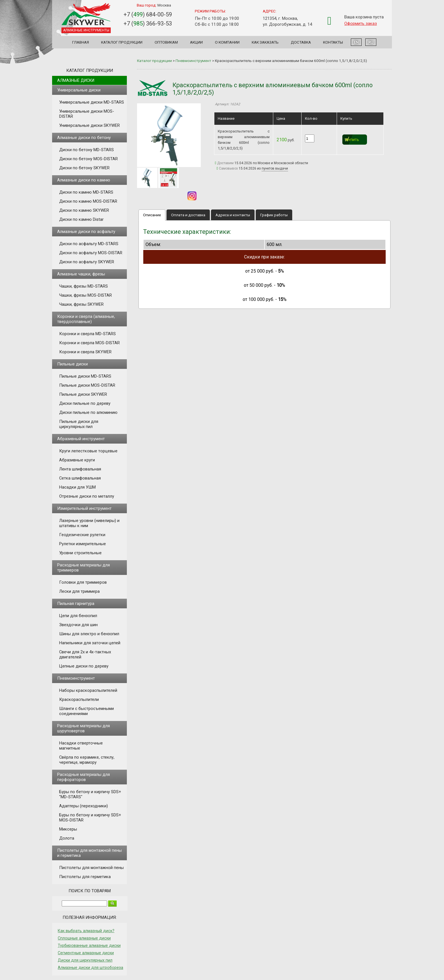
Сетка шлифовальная (80, 478)
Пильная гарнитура (76, 604)
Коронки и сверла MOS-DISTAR (89, 343)
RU (371, 42)
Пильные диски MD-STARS (85, 376)
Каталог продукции (122, 42)
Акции (196, 42)
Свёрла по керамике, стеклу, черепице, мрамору (87, 760)
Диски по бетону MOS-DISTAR (88, 159)
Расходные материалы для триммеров (84, 568)
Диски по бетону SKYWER (84, 168)
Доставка (301, 42)
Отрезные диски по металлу (87, 496)
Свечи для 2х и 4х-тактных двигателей (85, 654)
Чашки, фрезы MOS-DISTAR (86, 295)
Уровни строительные (80, 553)
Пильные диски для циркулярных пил (79, 424)
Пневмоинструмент (76, 678)
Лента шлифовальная (80, 469)
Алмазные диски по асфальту (86, 232)
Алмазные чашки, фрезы (81, 274)
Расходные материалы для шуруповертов (84, 728)
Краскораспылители (79, 699)
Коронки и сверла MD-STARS (87, 334)
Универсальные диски (79, 90)
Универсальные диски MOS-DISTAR (87, 114)
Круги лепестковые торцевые (88, 451)
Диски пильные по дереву (85, 403)
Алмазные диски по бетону (84, 138)
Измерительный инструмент (84, 508)
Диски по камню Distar (81, 219)
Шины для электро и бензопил (89, 634)
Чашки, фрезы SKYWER (81, 304)
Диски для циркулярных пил (85, 960)
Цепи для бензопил (78, 616)
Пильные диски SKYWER (83, 394)
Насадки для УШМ (77, 487)
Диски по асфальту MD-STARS (89, 244)
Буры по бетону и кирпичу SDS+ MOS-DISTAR (90, 818)
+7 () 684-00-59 (148, 14)
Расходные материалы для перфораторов (84, 777)
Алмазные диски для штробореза (90, 968)
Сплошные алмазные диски (84, 938)
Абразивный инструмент (81, 439)
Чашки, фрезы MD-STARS (84, 286)
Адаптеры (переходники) (84, 806)
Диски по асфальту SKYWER (87, 262)
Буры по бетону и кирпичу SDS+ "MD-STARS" (90, 794)
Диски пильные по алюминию (88, 412)
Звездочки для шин (78, 625)
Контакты (333, 42)
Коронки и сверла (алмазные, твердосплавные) (86, 319)
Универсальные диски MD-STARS (92, 102)
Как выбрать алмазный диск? (86, 931)
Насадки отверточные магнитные (81, 746)
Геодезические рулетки (82, 535)
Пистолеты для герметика (85, 877)
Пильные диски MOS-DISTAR (87, 385)
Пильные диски (72, 364)
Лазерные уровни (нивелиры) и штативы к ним (89, 523)
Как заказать (265, 42)
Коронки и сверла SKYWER (85, 352)
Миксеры (68, 829)
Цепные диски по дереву (84, 666)
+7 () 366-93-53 (148, 23)
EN (356, 42)
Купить (353, 140)
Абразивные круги (77, 460)
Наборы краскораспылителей (88, 690)
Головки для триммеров (83, 582)
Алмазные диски (76, 80)
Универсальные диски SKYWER (89, 125)
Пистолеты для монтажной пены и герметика (89, 853)
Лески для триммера (79, 591)
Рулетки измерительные (83, 544)
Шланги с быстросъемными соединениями (87, 711)
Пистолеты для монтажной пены (91, 868)
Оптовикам (166, 42)
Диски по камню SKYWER (84, 210)
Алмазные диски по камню (84, 180)
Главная (81, 42)
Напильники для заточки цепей (90, 643)
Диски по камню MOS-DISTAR (88, 201)
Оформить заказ (361, 23)
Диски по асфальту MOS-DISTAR (91, 253)
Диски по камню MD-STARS (86, 192)
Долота (67, 838)
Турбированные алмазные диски (89, 945)
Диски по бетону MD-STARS (87, 150)
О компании (227, 42)
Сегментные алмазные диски (86, 953)
